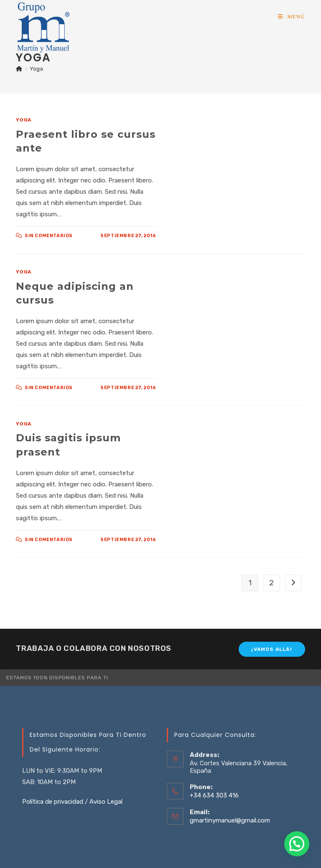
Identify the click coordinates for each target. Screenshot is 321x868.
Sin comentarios (49, 236)
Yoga (36, 69)
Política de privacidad (53, 802)
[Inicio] (19, 69)
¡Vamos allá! (271, 649)
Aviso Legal (106, 802)
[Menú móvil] (292, 16)
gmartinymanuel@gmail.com (230, 820)
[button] (297, 844)
